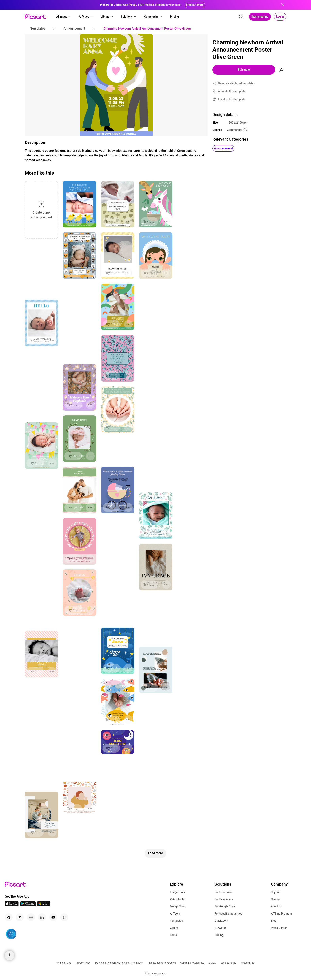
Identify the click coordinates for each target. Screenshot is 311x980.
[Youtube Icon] (53, 917)
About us (276, 906)
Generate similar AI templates (237, 83)
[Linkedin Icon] (42, 917)
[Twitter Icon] (20, 917)
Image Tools (177, 892)
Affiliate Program (281, 914)
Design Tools (178, 906)
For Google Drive (225, 906)
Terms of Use (64, 963)
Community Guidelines (192, 963)
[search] (241, 17)
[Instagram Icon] (31, 917)
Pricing (219, 935)
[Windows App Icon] (44, 905)
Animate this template (232, 91)
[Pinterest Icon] (64, 917)
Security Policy (228, 963)
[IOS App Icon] (12, 905)
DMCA (212, 963)
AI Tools (175, 914)
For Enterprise (223, 892)
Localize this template (232, 99)
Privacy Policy (83, 963)
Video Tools (177, 899)
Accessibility (247, 963)
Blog (274, 921)
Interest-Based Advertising (162, 963)
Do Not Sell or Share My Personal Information (119, 963)
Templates (176, 921)
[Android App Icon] (28, 905)
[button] (64, 17)
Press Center (279, 928)
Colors (174, 928)
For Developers (224, 899)
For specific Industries (228, 914)
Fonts (173, 935)
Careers (276, 899)
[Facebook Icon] (9, 917)
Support (276, 892)
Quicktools (221, 921)
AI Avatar (220, 928)
